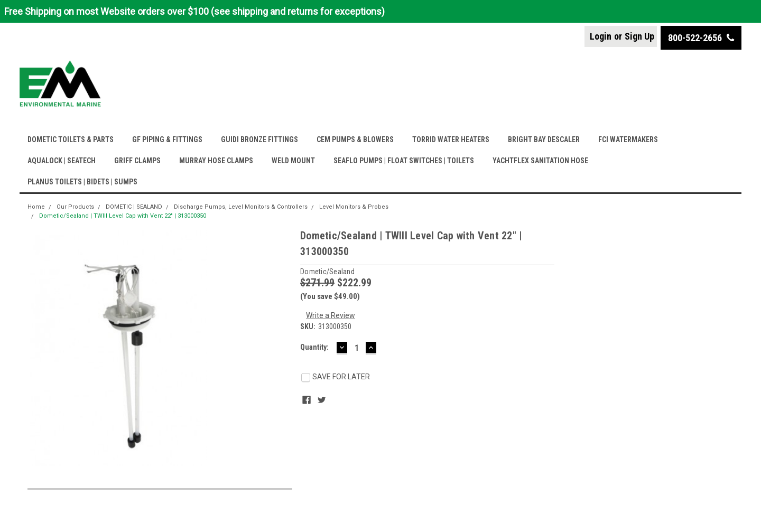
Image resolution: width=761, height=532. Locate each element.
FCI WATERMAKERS (628, 139)
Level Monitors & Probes (354, 207)
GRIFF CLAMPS (137, 161)
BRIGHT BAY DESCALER (544, 139)
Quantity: (314, 347)
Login (601, 36)
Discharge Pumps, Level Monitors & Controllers (241, 207)
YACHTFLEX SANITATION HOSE (540, 161)
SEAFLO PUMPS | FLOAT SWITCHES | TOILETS (404, 161)
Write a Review (331, 315)
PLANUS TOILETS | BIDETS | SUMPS (82, 182)
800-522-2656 (701, 38)
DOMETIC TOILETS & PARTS (71, 139)
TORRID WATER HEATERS (451, 139)
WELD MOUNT (293, 161)
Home (36, 207)
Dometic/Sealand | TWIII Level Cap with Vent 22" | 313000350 (123, 216)
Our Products (75, 207)
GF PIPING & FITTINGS (167, 139)
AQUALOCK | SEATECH (62, 161)
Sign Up (639, 36)
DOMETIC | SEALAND (134, 207)
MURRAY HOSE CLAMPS (216, 161)
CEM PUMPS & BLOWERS (355, 139)
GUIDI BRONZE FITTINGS (259, 139)
